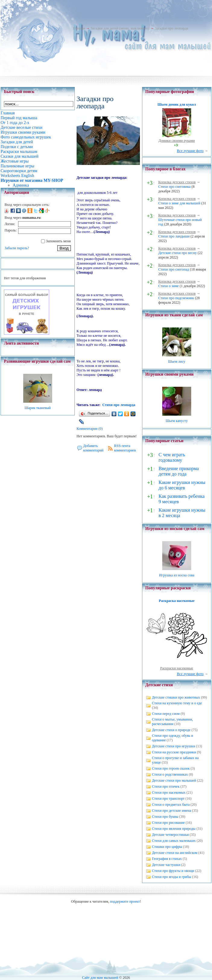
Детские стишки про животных (176, 697)
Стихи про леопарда (119, 405)
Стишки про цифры (167, 847)
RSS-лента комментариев (125, 448)
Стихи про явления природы (174, 829)
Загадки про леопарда (171, 28)
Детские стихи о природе (171, 730)
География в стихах (167, 859)
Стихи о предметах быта (171, 805)
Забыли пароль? (17, 248)
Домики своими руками (177, 141)
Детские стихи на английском (175, 853)
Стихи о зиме (169, 286)
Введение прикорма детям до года (179, 471)
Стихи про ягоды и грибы (172, 877)
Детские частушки (166, 865)
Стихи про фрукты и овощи (173, 871)
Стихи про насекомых (169, 792)
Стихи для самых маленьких (174, 841)
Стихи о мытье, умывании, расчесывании (172, 722)
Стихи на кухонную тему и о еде (177, 703)
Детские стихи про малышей (174, 780)
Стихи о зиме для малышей (179, 203)
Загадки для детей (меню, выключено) (120, 28)
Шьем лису (177, 361)
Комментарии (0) (90, 429)
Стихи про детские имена (172, 811)
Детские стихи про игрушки (174, 746)
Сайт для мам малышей (100, 978)
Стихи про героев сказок (171, 768)
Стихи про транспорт (168, 799)
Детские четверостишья (170, 835)
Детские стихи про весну (178, 253)
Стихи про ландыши (174, 236)
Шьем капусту (177, 421)
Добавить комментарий (93, 448)
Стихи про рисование (168, 823)
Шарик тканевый (38, 408)
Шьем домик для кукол (177, 104)
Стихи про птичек (166, 786)
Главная (79, 28)
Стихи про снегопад (174, 269)
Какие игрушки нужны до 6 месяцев (182, 485)
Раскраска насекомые (177, 601)
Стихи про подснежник (176, 298)
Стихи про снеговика (174, 187)
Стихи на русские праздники (174, 752)
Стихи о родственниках (170, 774)
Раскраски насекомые (177, 668)
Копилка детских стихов (177, 182)
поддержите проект (125, 901)
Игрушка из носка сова (177, 575)
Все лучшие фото (190, 151)
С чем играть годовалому (172, 457)
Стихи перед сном (166, 714)
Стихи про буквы (165, 817)
